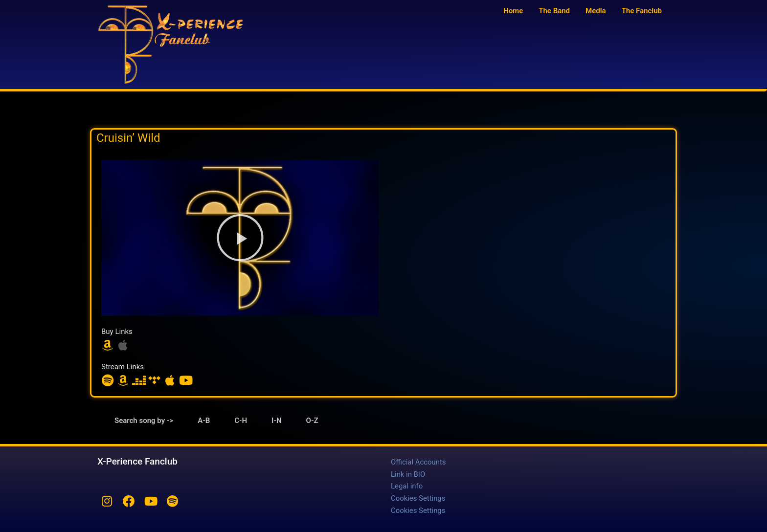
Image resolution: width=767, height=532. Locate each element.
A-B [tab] (204, 421)
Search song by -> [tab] (144, 421)
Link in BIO (408, 474)
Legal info (407, 486)
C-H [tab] (241, 421)
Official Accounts (418, 462)
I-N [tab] (276, 421)
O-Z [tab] (312, 421)
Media (596, 11)
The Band (554, 11)
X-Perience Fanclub (137, 461)
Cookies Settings (418, 497)
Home (513, 11)
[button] (240, 238)
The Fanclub (642, 11)
